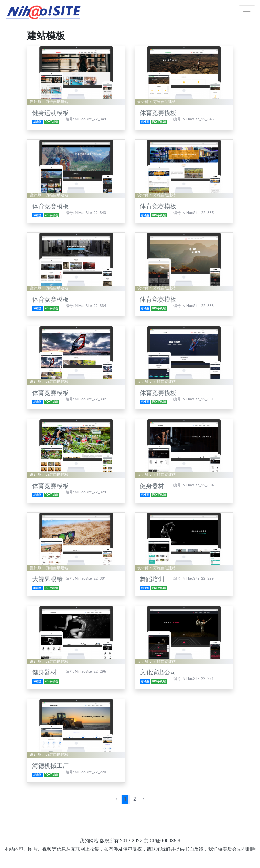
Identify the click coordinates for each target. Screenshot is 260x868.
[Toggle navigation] (247, 11)
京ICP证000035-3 (162, 841)
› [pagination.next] (144, 799)
